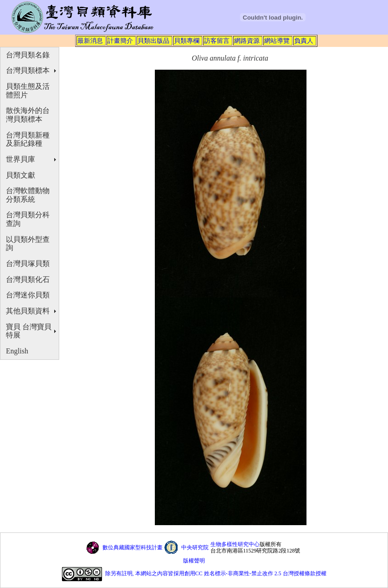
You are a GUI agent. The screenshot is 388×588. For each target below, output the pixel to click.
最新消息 (90, 41)
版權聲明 (194, 561)
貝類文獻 (20, 175)
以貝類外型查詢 (28, 244)
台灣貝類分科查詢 (28, 219)
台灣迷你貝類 (28, 295)
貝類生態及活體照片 (28, 91)
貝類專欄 (187, 41)
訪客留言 (217, 41)
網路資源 (247, 41)
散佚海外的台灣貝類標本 (28, 115)
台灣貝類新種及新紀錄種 (28, 139)
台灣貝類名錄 (28, 55)
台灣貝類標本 (28, 70)
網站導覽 (277, 41)
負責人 (304, 41)
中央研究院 (195, 547)
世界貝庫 (20, 159)
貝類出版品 (153, 41)
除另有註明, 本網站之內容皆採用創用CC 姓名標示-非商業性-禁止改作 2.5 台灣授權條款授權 (216, 574)
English (17, 351)
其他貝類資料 (28, 311)
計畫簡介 (120, 41)
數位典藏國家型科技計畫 (133, 547)
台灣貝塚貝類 (28, 263)
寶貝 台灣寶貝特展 (29, 331)
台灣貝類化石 (28, 279)
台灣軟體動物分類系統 (28, 195)
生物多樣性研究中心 (235, 544)
